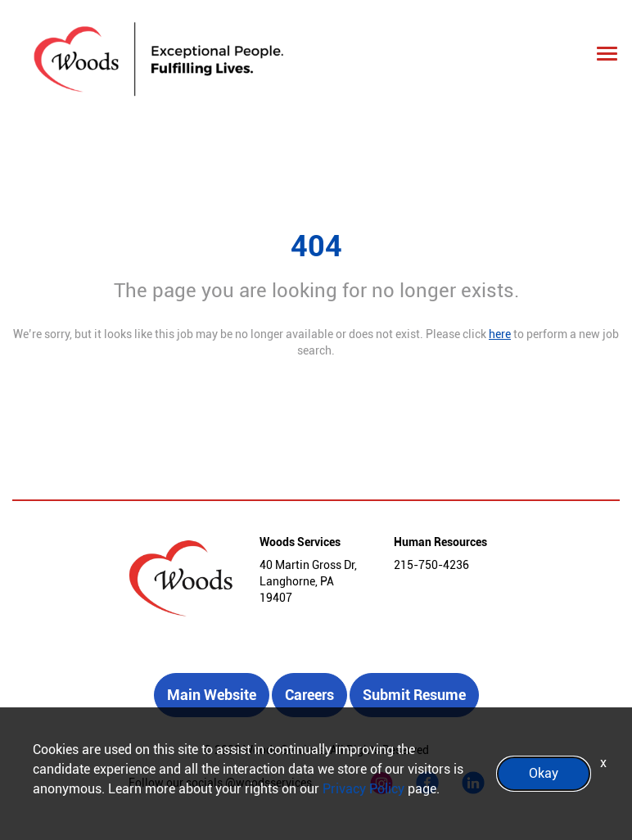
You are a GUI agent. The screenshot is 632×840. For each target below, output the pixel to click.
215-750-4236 (431, 565)
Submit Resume (414, 695)
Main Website (212, 695)
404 (316, 246)
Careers (309, 695)
